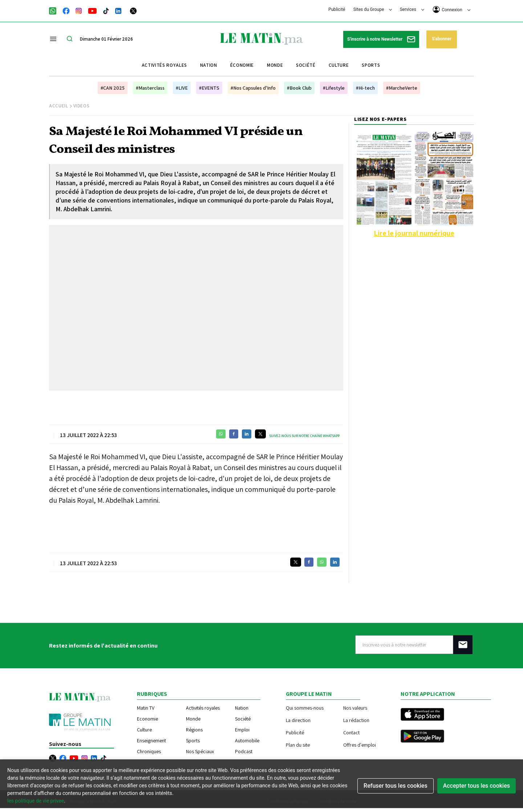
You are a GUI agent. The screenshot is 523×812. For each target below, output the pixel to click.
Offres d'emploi (360, 745)
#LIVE (182, 88)
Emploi (242, 730)
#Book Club (299, 88)
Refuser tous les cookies (396, 786)
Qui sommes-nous (305, 708)
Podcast (244, 751)
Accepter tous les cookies (477, 786)
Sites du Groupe (373, 9)
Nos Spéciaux (200, 751)
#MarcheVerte (402, 88)
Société (306, 65)
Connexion (451, 9)
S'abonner (441, 39)
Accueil (59, 106)
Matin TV (146, 708)
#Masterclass (150, 88)
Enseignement (151, 740)
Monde (275, 65)
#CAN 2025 (113, 88)
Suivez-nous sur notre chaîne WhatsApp (304, 436)
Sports (371, 65)
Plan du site (298, 745)
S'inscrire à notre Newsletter (381, 39)
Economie (147, 719)
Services (412, 9)
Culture (339, 65)
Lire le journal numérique (414, 233)
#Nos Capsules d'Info (253, 88)
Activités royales (164, 65)
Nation (209, 65)
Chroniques (149, 751)
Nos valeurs (355, 708)
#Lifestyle (334, 88)
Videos (82, 106)
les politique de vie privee (36, 801)
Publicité (337, 9)
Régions (194, 730)
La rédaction (356, 720)
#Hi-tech (365, 88)
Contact (351, 732)
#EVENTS (209, 88)
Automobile (247, 740)
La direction (298, 720)
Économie (242, 65)
